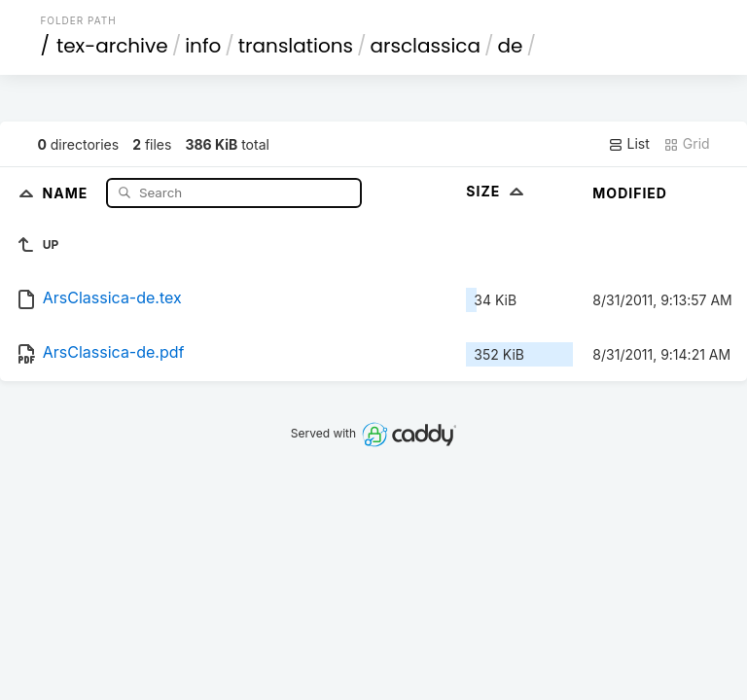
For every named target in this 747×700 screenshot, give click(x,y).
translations (296, 46)
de (511, 46)
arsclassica (426, 46)
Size (497, 191)
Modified (630, 193)
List (629, 144)
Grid (687, 144)
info (203, 46)
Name (68, 192)
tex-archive (112, 46)
